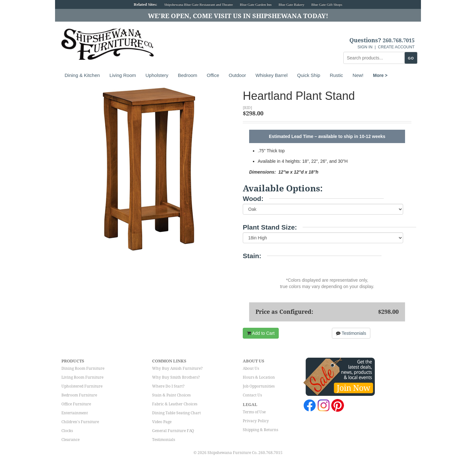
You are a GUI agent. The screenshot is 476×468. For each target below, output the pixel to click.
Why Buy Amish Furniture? (177, 368)
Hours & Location (259, 377)
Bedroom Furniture (79, 395)
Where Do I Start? (168, 386)
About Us (251, 368)
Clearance (70, 440)
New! (358, 75)
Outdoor (237, 75)
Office (213, 75)
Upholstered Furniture (82, 386)
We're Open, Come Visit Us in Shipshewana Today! (238, 16)
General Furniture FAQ (173, 431)
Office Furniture (76, 404)
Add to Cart (261, 333)
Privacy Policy (256, 421)
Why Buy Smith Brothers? (176, 377)
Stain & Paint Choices (171, 395)
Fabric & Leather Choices (175, 404)
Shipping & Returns (260, 430)
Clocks (67, 431)
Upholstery (157, 75)
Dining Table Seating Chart (176, 413)
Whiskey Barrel (272, 75)
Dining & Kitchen (82, 75)
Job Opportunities (259, 386)
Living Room (123, 75)
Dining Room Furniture (83, 368)
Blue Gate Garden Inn (256, 4)
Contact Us (252, 395)
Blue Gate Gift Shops (327, 4)
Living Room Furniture (82, 377)
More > (380, 75)
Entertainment (75, 413)
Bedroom (188, 75)
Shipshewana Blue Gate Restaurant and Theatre (199, 4)
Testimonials (351, 333)
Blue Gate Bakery (291, 4)
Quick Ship (309, 75)
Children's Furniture (80, 422)
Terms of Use (254, 412)
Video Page (162, 422)
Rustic (336, 75)
